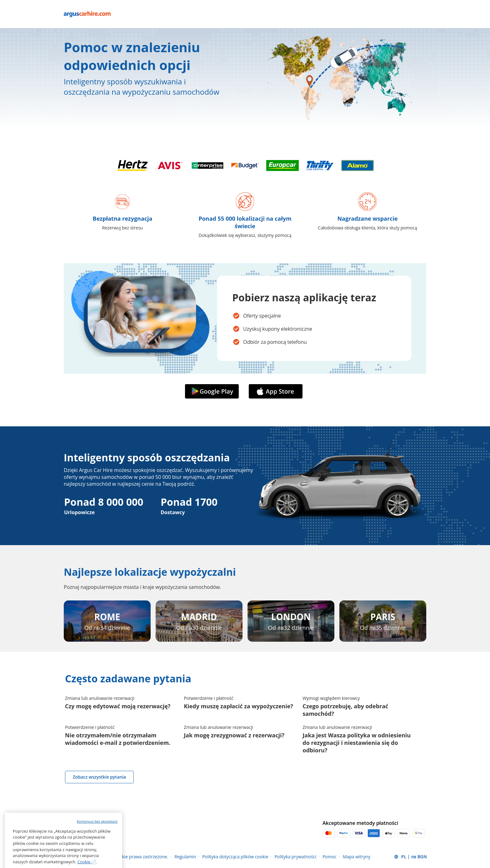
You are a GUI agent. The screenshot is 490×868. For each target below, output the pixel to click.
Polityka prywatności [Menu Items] (295, 857)
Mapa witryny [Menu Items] (357, 857)
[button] (410, 857)
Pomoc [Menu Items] (330, 857)
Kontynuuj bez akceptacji (97, 846)
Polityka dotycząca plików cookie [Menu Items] (235, 857)
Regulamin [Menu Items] (185, 857)
